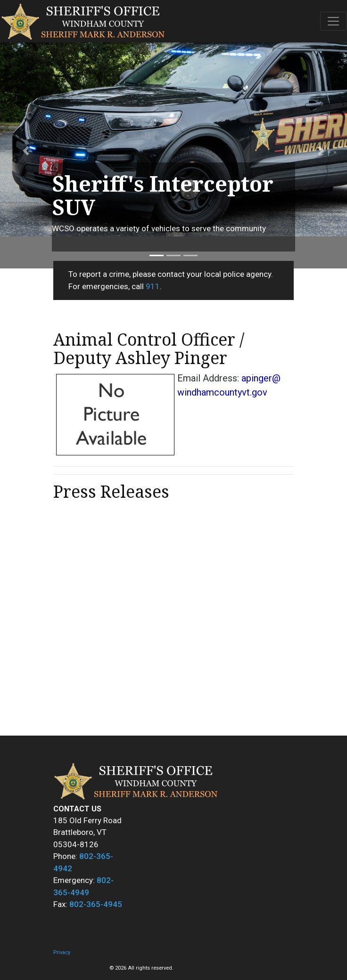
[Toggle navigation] (333, 21)
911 (153, 286)
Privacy (62, 952)
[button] (26, 151)
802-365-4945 (96, 904)
